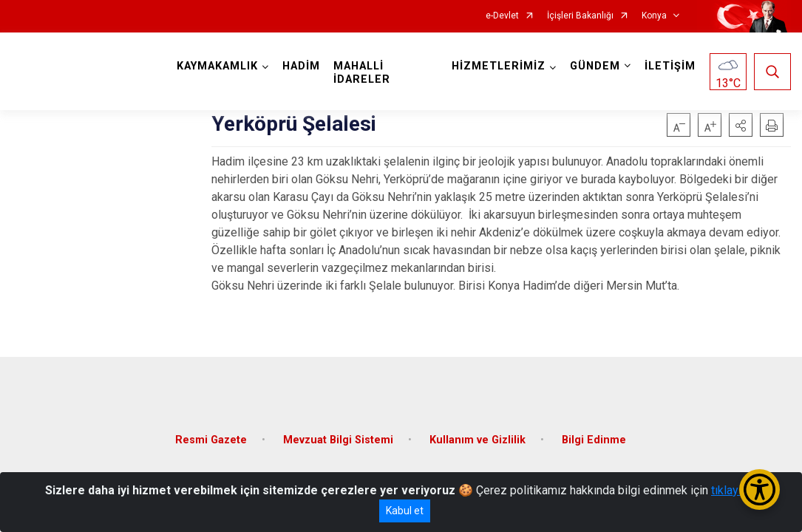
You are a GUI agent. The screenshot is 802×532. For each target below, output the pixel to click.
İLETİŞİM (670, 66)
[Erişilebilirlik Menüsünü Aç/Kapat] (759, 490)
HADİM (301, 66)
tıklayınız (734, 490)
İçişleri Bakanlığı (580, 16)
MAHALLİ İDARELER (362, 73)
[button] (741, 125)
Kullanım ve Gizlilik (478, 440)
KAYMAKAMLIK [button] (217, 66)
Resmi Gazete (211, 440)
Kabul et (405, 511)
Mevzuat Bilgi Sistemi (338, 440)
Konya (654, 16)
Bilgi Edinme (594, 440)
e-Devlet (502, 16)
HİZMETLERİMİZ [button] (499, 66)
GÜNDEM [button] (595, 66)
